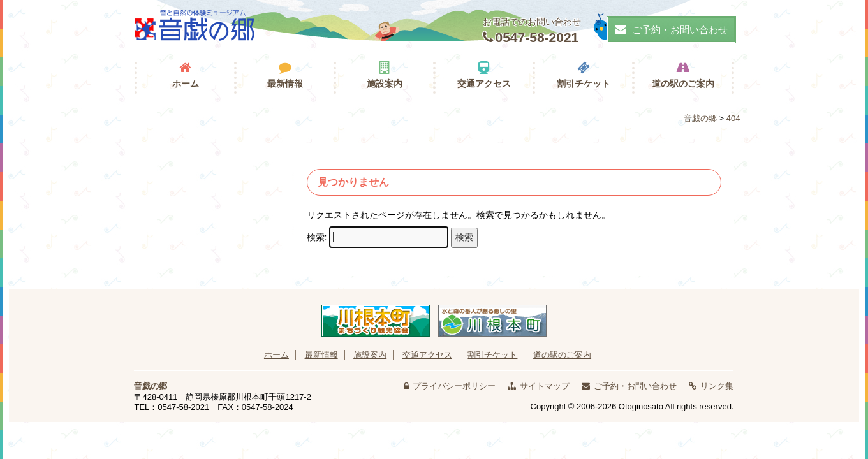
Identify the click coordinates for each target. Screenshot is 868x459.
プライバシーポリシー (454, 386)
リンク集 (717, 386)
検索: (317, 237)
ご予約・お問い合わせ (671, 29)
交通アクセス (484, 84)
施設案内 (385, 84)
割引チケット (584, 84)
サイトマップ (545, 386)
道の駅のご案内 (683, 84)
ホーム (186, 84)
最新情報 (285, 84)
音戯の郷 (151, 386)
